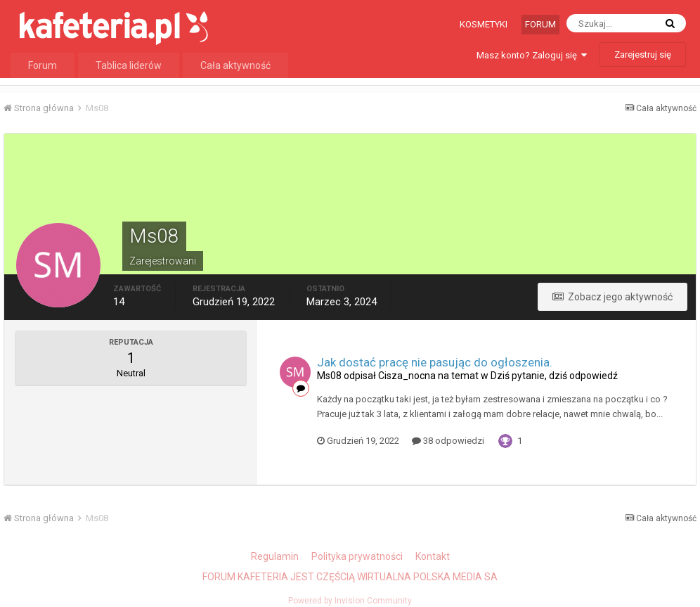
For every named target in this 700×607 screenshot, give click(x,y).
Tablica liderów (129, 65)
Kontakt (433, 556)
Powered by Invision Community (350, 601)
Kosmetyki (484, 24)
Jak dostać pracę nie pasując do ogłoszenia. (435, 362)
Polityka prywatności (357, 556)
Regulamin (275, 556)
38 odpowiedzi (448, 441)
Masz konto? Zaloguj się (532, 55)
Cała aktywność (235, 65)
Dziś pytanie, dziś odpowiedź (554, 376)
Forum (540, 24)
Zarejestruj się (643, 55)
